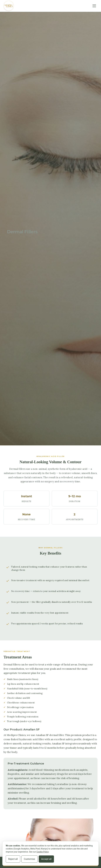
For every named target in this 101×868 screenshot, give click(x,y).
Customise (29, 859)
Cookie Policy (43, 852)
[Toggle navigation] (94, 6)
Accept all (46, 859)
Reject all (13, 859)
